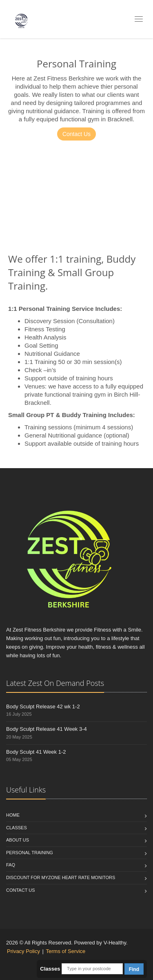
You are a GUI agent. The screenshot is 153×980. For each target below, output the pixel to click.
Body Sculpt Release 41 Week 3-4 (47, 729)
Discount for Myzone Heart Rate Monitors (61, 877)
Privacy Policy (23, 951)
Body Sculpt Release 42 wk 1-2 (43, 707)
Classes (17, 828)
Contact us (21, 890)
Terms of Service (66, 951)
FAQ (11, 865)
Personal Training (30, 853)
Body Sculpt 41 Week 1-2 (36, 752)
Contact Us (76, 134)
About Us (18, 840)
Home (13, 815)
